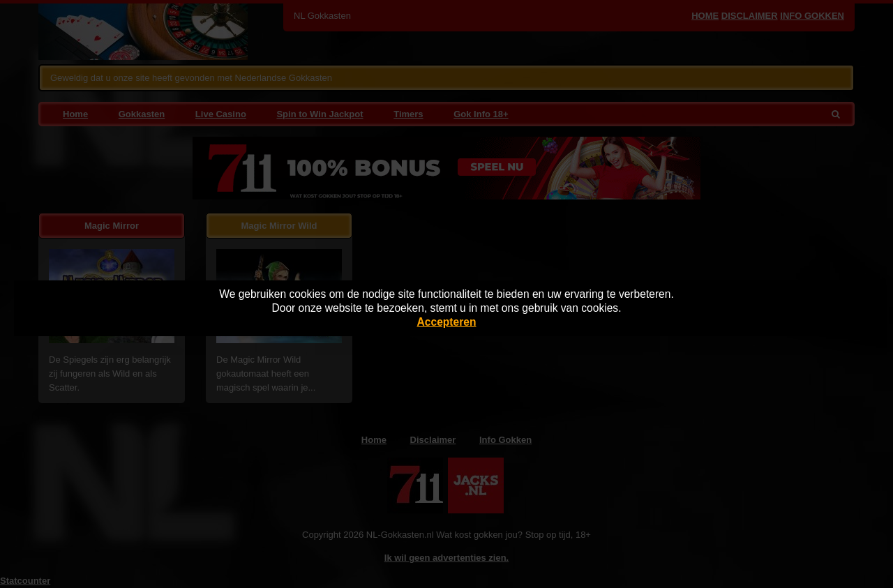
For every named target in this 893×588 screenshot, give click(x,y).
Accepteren (447, 322)
